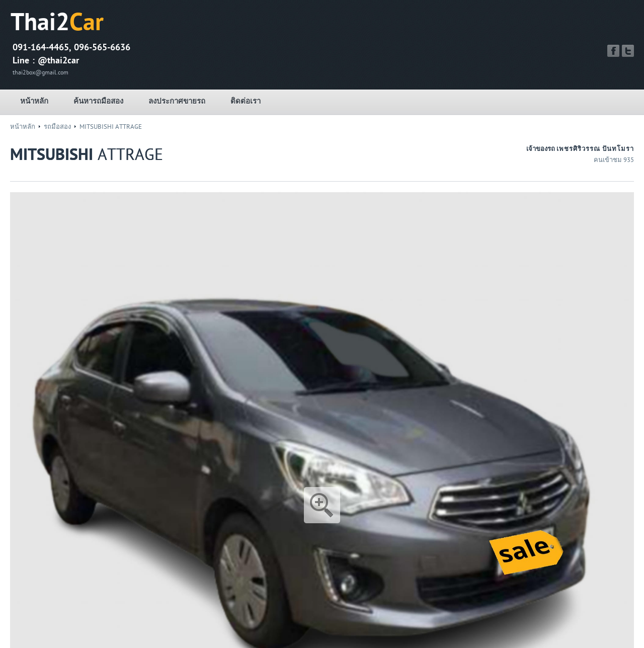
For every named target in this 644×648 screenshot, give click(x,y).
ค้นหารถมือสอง (98, 101)
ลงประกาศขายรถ (177, 101)
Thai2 (57, 23)
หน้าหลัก (34, 101)
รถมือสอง (57, 127)
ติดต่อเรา (246, 101)
